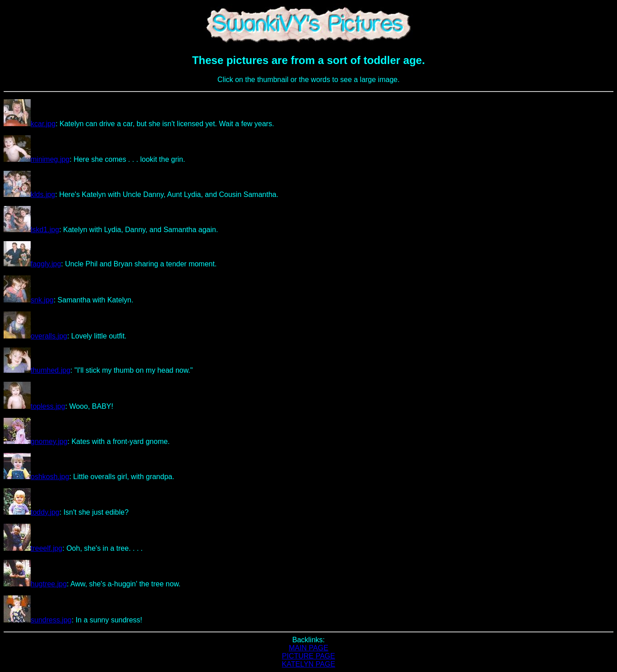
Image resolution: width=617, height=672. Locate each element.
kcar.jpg (30, 124)
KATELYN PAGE (308, 664)
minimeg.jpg (37, 159)
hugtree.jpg (35, 584)
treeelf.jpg (33, 548)
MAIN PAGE (308, 648)
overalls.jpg (35, 336)
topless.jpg (35, 406)
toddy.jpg (32, 512)
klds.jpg (29, 194)
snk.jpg (29, 300)
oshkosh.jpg (36, 477)
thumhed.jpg (37, 370)
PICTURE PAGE (308, 656)
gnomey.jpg (36, 441)
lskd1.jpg (31, 230)
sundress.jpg (38, 620)
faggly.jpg (32, 264)
